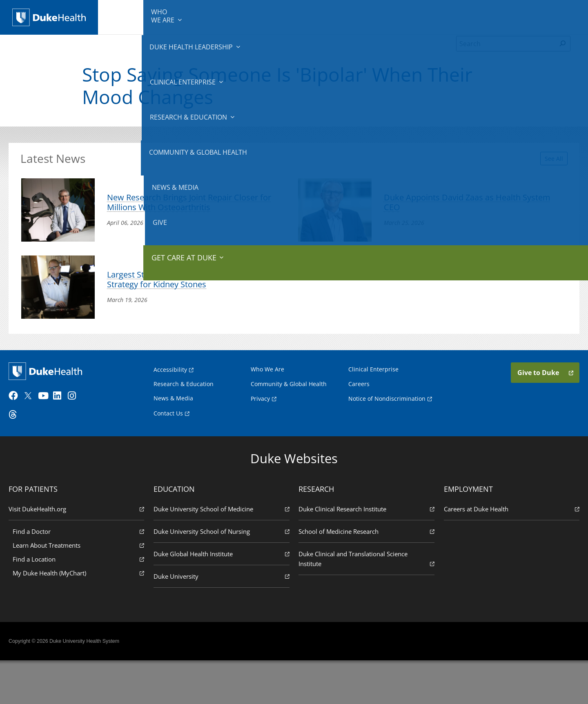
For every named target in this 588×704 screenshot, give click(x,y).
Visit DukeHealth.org (79, 552)
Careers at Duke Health (509, 552)
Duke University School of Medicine (223, 552)
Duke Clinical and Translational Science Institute (365, 602)
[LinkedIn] (63, 439)
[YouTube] (48, 439)
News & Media (470, 16)
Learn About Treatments (81, 588)
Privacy (260, 437)
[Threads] (19, 457)
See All (545, 165)
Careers (359, 423)
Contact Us (168, 452)
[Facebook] (19, 439)
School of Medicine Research (365, 574)
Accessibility (170, 408)
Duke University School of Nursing (223, 574)
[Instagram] (78, 439)
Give (514, 12)
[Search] (506, 55)
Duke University (223, 619)
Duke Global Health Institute (223, 596)
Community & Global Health (405, 16)
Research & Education (330, 16)
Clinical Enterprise (261, 16)
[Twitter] (33, 439)
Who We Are (267, 408)
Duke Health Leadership (193, 16)
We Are (138, 16)
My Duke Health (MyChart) (81, 616)
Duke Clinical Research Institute (365, 552)
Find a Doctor (81, 574)
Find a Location (81, 602)
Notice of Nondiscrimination (387, 437)
